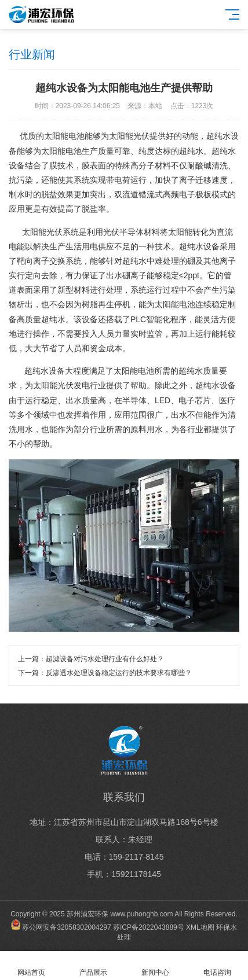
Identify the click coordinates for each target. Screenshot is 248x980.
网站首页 (31, 966)
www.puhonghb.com (141, 914)
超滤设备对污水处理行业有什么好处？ (105, 659)
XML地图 (200, 927)
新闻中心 (155, 966)
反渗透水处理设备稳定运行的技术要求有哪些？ (119, 673)
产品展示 (93, 966)
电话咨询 (217, 966)
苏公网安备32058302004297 (66, 927)
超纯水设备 (45, 371)
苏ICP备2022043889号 (149, 927)
